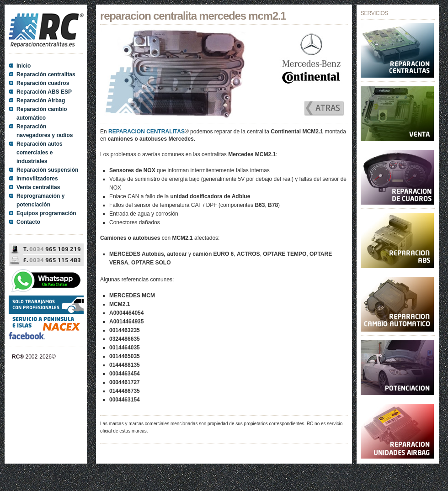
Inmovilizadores (37, 179)
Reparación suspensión (47, 170)
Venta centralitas (38, 187)
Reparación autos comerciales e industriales (40, 153)
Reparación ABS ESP (44, 92)
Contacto (28, 222)
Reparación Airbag (41, 100)
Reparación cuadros (43, 83)
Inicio (24, 66)
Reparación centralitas (46, 74)
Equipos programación (46, 213)
